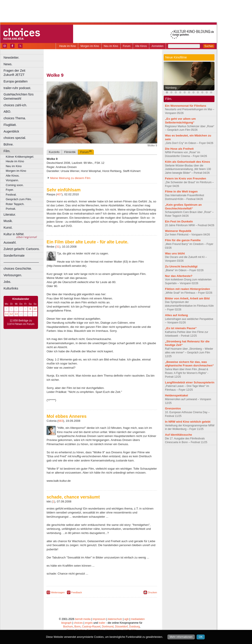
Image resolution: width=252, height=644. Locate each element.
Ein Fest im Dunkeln (179, 221)
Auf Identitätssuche (178, 435)
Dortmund (108, 627)
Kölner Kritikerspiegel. (20, 157)
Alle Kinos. (13, 176)
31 (58, 247)
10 (35, 309)
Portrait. (11, 209)
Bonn (78, 627)
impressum (99, 619)
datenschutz (115, 619)
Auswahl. (10, 243)
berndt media (83, 619)
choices (78, 623)
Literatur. (10, 215)
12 (11, 314)
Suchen (209, 46)
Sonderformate (14, 256)
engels (89, 623)
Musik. (8, 221)
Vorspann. (12, 180)
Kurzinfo (54, 152)
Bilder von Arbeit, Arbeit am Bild (187, 298)
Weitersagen (58, 592)
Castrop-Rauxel (91, 627)
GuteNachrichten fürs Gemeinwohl (19, 96)
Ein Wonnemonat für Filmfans (186, 106)
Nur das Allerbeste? (179, 276)
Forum (127, 46)
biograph (66, 623)
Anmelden (157, 46)
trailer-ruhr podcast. (17, 88)
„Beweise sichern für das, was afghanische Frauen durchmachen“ (189, 364)
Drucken (153, 592)
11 (7, 314)
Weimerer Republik (178, 231)
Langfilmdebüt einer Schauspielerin (190, 382)
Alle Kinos (141, 46)
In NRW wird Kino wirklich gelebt (188, 422)
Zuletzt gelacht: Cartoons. (22, 249)
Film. (7, 151)
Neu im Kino (111, 46)
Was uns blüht (175, 253)
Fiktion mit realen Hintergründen (188, 289)
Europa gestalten (16, 81)
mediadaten (138, 619)
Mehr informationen (181, 637)
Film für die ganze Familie (183, 240)
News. (8, 64)
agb (127, 619)
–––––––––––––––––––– (21, 262)
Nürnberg (171, 88)
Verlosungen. (13, 275)
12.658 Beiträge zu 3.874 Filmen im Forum (21, 322)
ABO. (7, 112)
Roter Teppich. (15, 204)
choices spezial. (15, 138)
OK (201, 637)
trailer (102, 623)
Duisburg (135, 627)
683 (61, 421)
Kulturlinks (11, 288)
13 (16, 314)
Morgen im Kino (90, 46)
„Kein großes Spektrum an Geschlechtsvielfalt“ (183, 207)
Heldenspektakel (176, 395)
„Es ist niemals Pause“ (181, 328)
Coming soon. (15, 185)
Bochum (68, 627)
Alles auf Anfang (176, 315)
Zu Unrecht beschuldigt (181, 266)
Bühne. (9, 144)
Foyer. (10, 190)
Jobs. (7, 282)
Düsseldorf (121, 627)
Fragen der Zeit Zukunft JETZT (24, 73)
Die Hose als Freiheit (179, 149)
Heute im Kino (67, 46)
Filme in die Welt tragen (181, 191)
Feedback (77, 592)
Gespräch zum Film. (19, 199)
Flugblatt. (10, 125)
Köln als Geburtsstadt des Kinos (188, 162)
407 (59, 194)
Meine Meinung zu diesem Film (70, 178)
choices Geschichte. (18, 269)
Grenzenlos (173, 408)
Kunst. (8, 228)
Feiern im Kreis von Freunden (186, 178)
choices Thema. (15, 118)
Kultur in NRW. (14, 234)
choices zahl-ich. (15, 105)
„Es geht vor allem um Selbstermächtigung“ (180, 121)
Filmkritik (70, 152)
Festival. (11, 195)
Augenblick (11, 131)
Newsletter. (11, 58)
